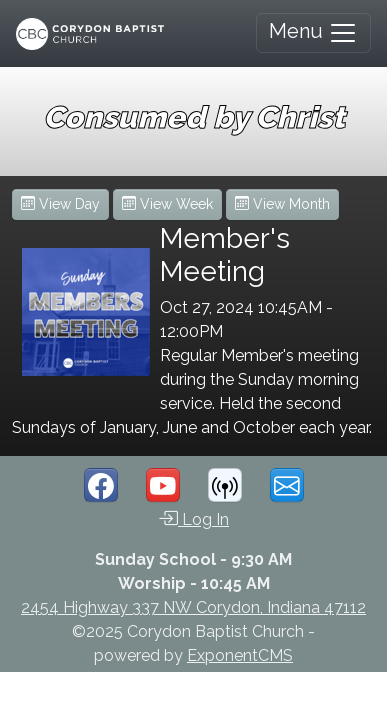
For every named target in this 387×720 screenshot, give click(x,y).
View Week (167, 204)
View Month (282, 204)
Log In (193, 518)
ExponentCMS (240, 655)
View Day (60, 204)
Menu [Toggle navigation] (313, 33)
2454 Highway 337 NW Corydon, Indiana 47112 (193, 607)
